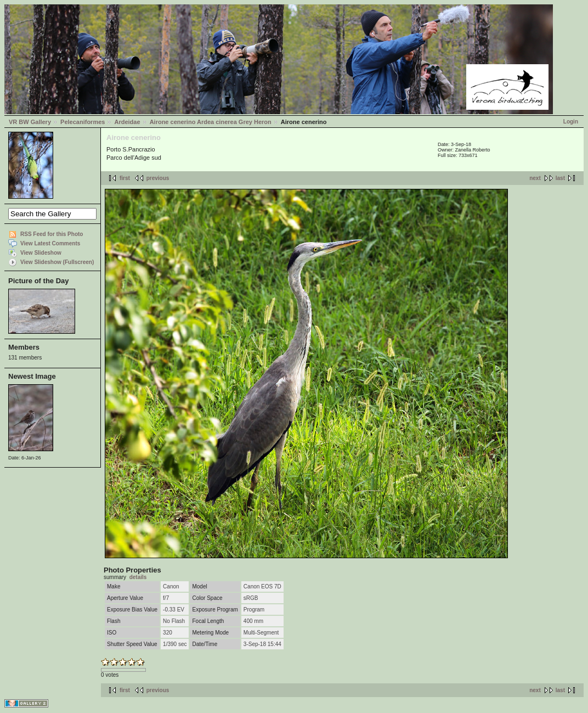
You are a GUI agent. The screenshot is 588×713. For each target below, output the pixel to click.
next (535, 178)
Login (571, 122)
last (560, 178)
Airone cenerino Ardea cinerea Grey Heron (211, 122)
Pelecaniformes (83, 122)
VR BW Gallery (30, 122)
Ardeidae (127, 122)
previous (158, 178)
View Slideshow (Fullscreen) (57, 262)
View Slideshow (41, 253)
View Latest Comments (50, 243)
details (138, 577)
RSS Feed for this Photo (52, 234)
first (125, 178)
